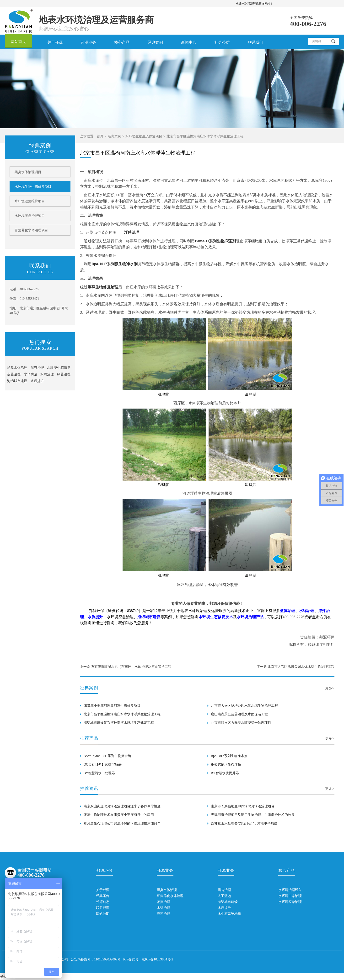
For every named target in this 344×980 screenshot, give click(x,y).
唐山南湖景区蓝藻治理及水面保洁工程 (239, 714)
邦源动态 (103, 902)
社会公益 (222, 42)
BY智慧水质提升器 (225, 773)
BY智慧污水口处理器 (99, 773)
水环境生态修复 (59, 368)
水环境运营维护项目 (30, 201)
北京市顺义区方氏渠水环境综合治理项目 (241, 723)
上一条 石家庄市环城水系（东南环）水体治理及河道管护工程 (126, 667)
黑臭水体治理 (17, 368)
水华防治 (31, 374)
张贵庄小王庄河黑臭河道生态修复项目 (112, 706)
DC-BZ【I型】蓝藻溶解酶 (103, 765)
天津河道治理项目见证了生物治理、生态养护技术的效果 (253, 815)
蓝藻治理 (14, 374)
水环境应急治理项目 (30, 216)
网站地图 (103, 914)
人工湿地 (224, 896)
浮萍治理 (163, 914)
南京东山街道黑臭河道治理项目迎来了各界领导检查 (122, 806)
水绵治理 (47, 374)
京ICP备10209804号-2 (157, 959)
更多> (330, 688)
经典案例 (155, 42)
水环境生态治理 (287, 896)
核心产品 (122, 42)
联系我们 (256, 42)
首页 (100, 136)
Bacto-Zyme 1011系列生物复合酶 (107, 756)
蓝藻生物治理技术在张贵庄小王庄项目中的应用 (119, 815)
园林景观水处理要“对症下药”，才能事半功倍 (244, 823)
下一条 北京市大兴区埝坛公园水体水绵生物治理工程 (296, 667)
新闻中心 (189, 42)
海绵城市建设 (17, 381)
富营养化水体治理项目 (31, 230)
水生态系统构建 (226, 914)
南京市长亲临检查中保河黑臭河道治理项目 (243, 806)
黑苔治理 (37, 368)
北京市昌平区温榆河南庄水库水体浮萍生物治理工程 (122, 714)
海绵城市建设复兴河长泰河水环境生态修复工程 (119, 723)
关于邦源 (55, 42)
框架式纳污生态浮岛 (226, 765)
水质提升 (37, 381)
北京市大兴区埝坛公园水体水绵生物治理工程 (244, 706)
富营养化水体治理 (165, 896)
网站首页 (18, 42)
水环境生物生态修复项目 (144, 136)
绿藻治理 (64, 374)
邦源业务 (88, 42)
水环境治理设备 (287, 890)
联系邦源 (103, 908)
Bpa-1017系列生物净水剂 (229, 756)
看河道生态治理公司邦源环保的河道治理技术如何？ (122, 823)
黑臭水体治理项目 (28, 172)
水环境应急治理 (287, 902)
